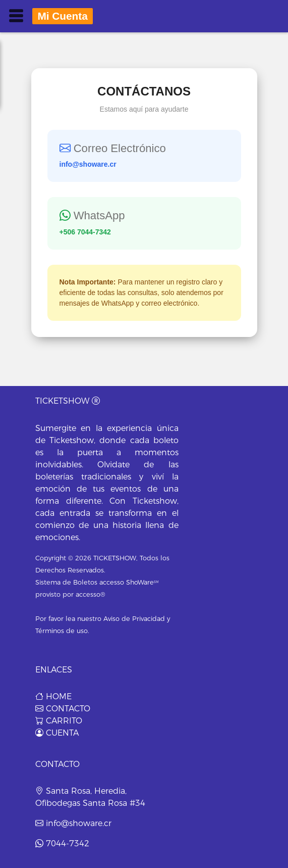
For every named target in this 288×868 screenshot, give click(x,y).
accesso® (91, 594)
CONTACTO (63, 709)
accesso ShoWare (129, 582)
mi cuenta (62, 16)
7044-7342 (62, 843)
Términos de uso (62, 631)
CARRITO (59, 721)
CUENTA (57, 733)
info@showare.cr (73, 823)
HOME (53, 696)
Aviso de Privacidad (134, 619)
